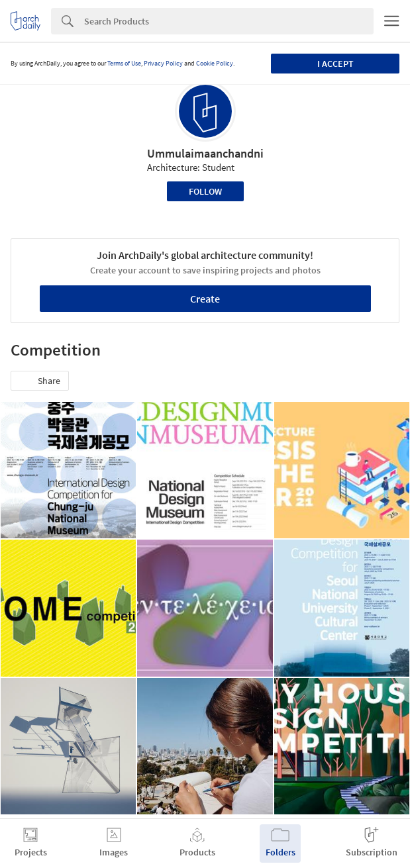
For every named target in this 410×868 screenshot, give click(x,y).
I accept (335, 64)
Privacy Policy (163, 63)
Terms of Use (124, 63)
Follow (205, 191)
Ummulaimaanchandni (205, 153)
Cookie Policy (215, 63)
